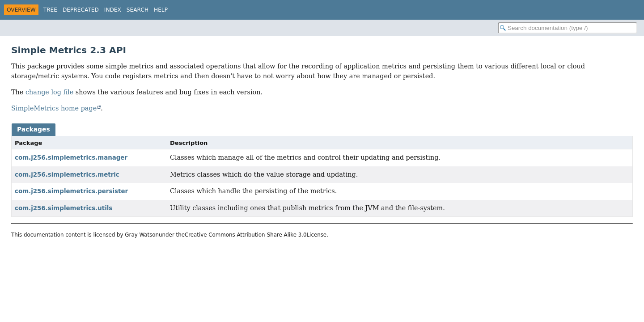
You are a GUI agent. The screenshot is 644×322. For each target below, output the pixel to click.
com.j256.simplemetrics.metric (67, 175)
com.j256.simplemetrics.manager (71, 158)
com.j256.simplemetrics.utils (64, 208)
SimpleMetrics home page (54, 108)
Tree (50, 10)
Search (138, 10)
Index (113, 10)
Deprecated (81, 10)
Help (161, 10)
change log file (49, 92)
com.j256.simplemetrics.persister (71, 191)
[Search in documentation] (568, 28)
